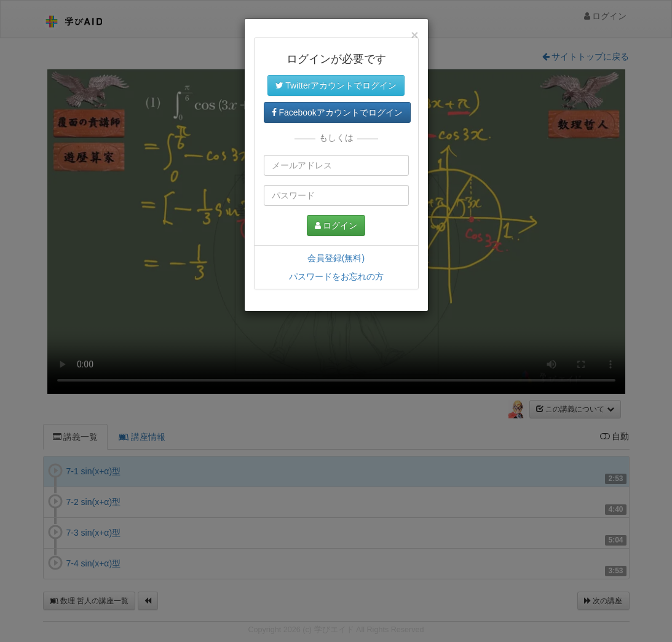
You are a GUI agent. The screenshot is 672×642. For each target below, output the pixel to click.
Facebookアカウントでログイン (337, 112)
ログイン (336, 225)
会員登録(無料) (336, 258)
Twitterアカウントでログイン (336, 85)
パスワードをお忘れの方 (336, 276)
